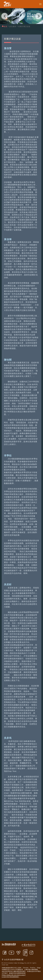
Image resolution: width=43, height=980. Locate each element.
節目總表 (13, 26)
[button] (5, 16)
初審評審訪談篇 (24, 26)
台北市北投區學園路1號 (14, 960)
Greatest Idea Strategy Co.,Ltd (18, 963)
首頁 (6, 26)
